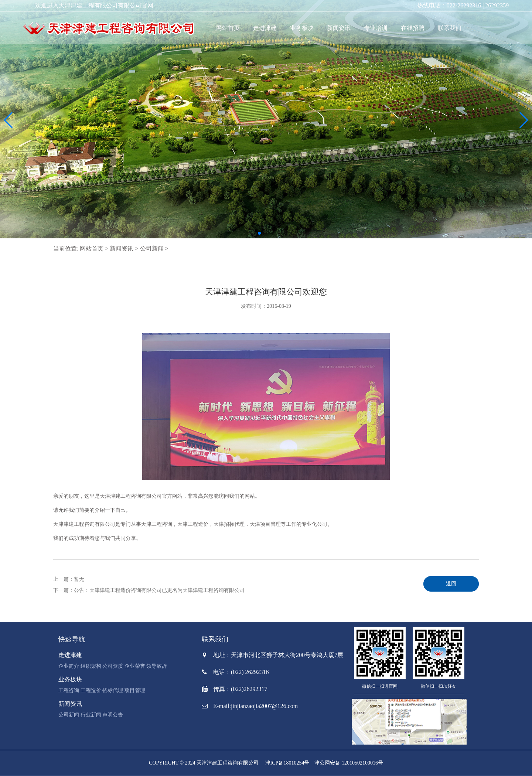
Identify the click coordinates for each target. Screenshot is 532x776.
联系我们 (450, 28)
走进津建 (265, 28)
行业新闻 (91, 715)
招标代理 (113, 690)
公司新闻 (152, 249)
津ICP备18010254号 (287, 763)
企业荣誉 (135, 666)
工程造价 (91, 690)
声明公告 (113, 715)
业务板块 (302, 28)
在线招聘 (413, 28)
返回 (451, 584)
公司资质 (113, 666)
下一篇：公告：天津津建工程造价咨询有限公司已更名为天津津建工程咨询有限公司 (149, 590)
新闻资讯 (339, 28)
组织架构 (91, 666)
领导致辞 (157, 666)
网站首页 (228, 28)
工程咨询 (69, 690)
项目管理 (135, 690)
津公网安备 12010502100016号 (349, 763)
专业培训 (376, 28)
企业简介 (69, 666)
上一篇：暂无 (69, 579)
